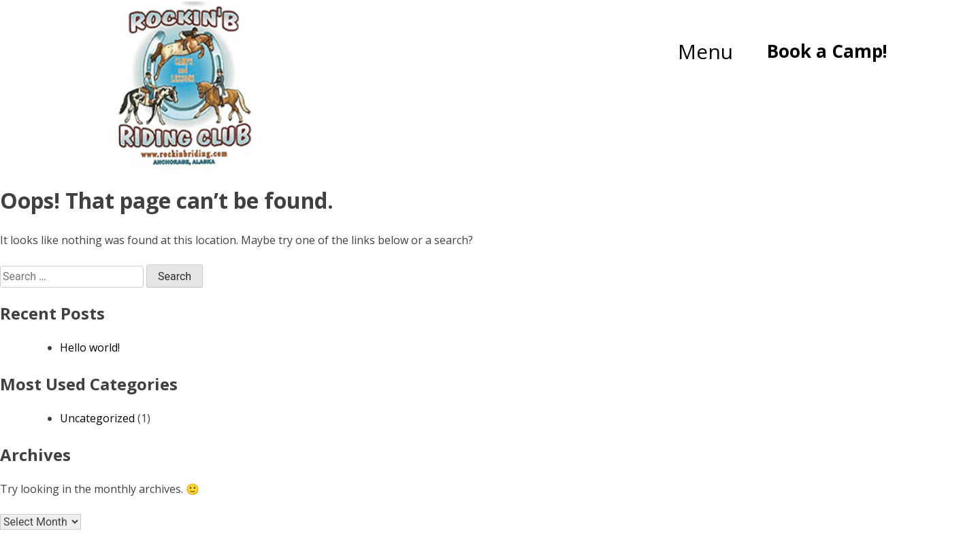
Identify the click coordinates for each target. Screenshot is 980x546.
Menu (705, 51)
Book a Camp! (827, 51)
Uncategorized (97, 418)
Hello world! (90, 347)
